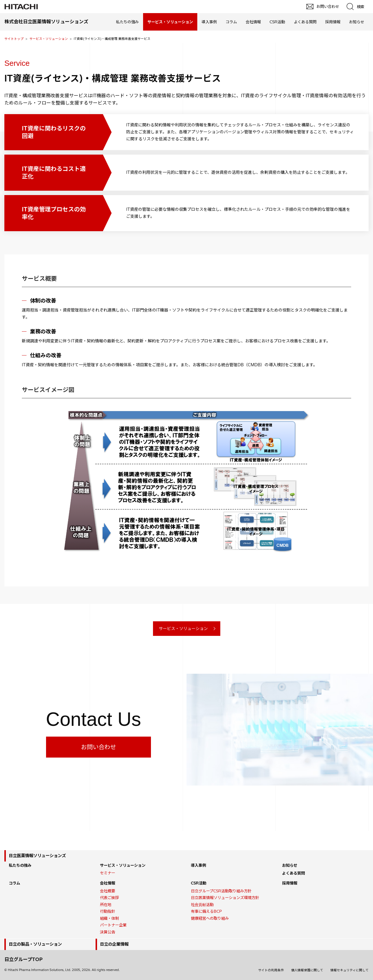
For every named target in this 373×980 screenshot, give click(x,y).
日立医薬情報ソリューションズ (37, 856)
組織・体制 (109, 918)
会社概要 (108, 891)
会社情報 (253, 22)
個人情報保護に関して (307, 970)
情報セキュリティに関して (350, 970)
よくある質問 (305, 22)
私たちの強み (127, 22)
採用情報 (333, 22)
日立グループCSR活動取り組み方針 (221, 891)
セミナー (108, 873)
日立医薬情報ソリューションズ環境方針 (225, 898)
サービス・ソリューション (49, 39)
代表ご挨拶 (109, 898)
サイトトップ (14, 39)
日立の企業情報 (114, 944)
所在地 (106, 905)
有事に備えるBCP (206, 911)
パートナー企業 (113, 925)
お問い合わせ (98, 747)
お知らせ (357, 22)
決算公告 (108, 932)
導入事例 (209, 22)
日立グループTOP (23, 959)
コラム (231, 22)
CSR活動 (277, 22)
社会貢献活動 (202, 905)
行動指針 (108, 911)
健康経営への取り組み (210, 918)
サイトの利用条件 (271, 970)
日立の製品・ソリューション (35, 944)
